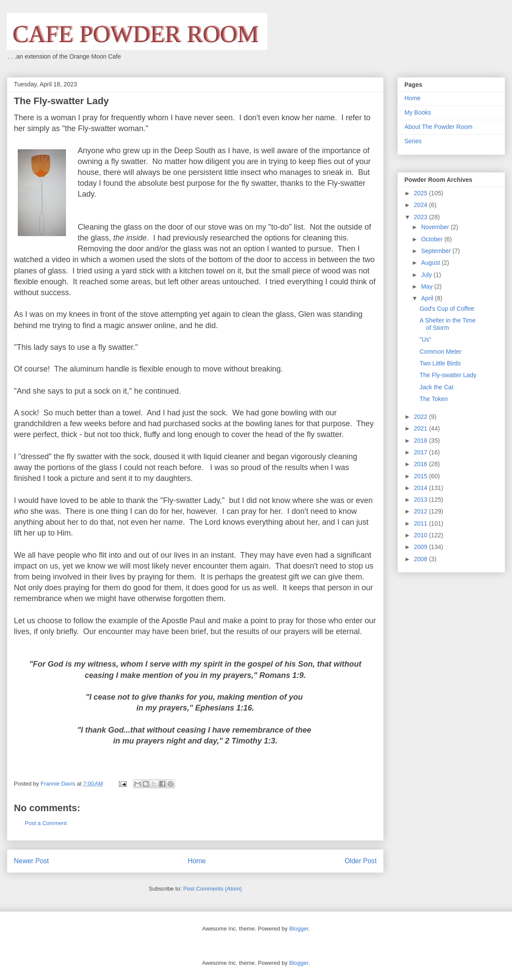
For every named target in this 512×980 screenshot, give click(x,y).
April (428, 298)
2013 (422, 500)
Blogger (299, 929)
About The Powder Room (438, 127)
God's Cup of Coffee (447, 309)
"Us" (425, 339)
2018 (422, 441)
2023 (422, 217)
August (431, 263)
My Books (418, 112)
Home (197, 861)
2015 (422, 476)
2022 (422, 417)
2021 (422, 428)
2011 (422, 523)
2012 (422, 511)
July (427, 275)
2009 (422, 547)
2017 (422, 452)
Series (413, 141)
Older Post (361, 861)
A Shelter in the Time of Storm (448, 324)
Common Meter (440, 352)
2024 (422, 205)
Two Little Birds (440, 363)
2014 (422, 488)
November (436, 227)
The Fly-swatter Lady (448, 375)
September (437, 251)
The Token (434, 399)
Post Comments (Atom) (212, 889)
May (427, 286)
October (433, 239)
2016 (422, 464)
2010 (422, 535)
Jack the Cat (437, 387)
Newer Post (31, 861)
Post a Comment (46, 823)
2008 (422, 559)
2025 (422, 193)
